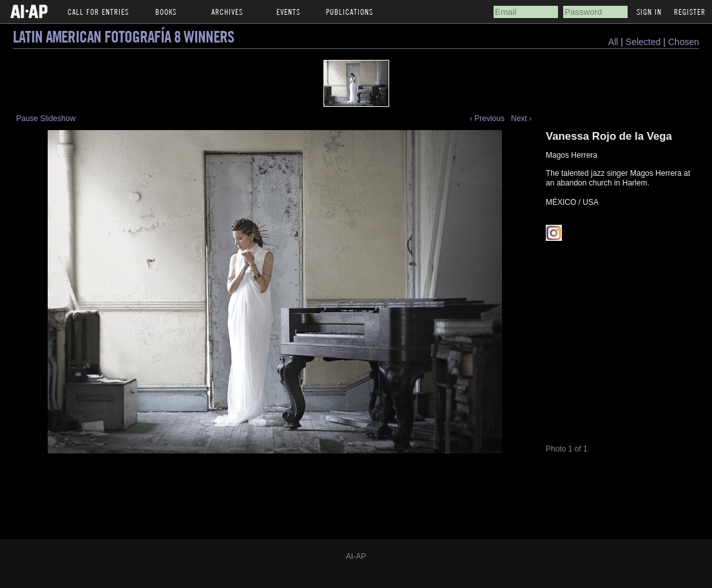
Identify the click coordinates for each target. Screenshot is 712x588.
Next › (521, 119)
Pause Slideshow (46, 119)
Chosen (684, 42)
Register (690, 12)
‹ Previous (487, 119)
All (613, 42)
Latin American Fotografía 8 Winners (123, 36)
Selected (644, 42)
